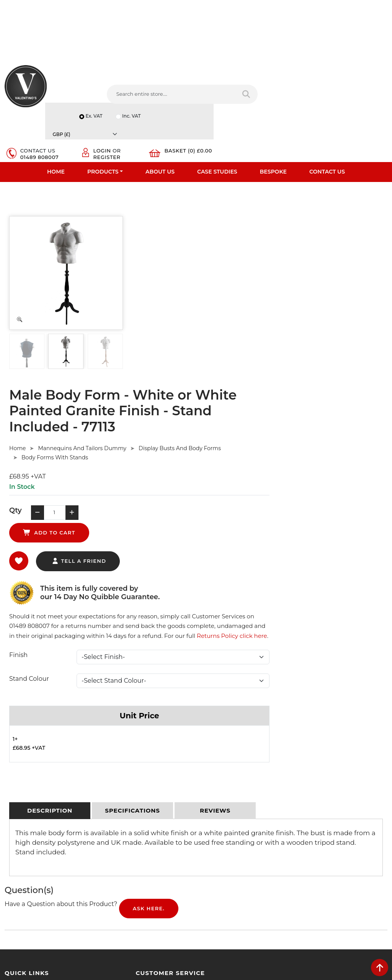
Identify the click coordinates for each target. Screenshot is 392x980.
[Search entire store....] (120, 103)
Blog (10, 854)
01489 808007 (236, 101)
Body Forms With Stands (182, 245)
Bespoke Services (26, 814)
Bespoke (273, 129)
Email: (306, 820)
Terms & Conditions (127, 795)
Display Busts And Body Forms (307, 236)
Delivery (113, 775)
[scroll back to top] (380, 968)
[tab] (50, 592)
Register (295, 101)
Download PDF (24, 834)
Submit (362, 892)
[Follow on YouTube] (250, 873)
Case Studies (217, 129)
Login (291, 95)
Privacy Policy (119, 785)
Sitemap (113, 814)
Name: (307, 786)
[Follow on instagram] (278, 873)
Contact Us (327, 129)
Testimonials (20, 805)
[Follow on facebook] (207, 873)
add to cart (260, 303)
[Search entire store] (180, 103)
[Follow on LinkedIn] (236, 873)
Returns (113, 805)
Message (310, 854)
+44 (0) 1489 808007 (236, 855)
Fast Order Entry (25, 795)
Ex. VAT (270, 75)
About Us (160, 129)
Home (56, 129)
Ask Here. (149, 690)
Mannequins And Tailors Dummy (210, 236)
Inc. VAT (309, 75)
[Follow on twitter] (221, 873)
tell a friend (207, 331)
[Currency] (361, 75)
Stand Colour (157, 459)
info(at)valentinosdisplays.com (248, 823)
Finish (146, 435)
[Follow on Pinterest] (264, 873)
